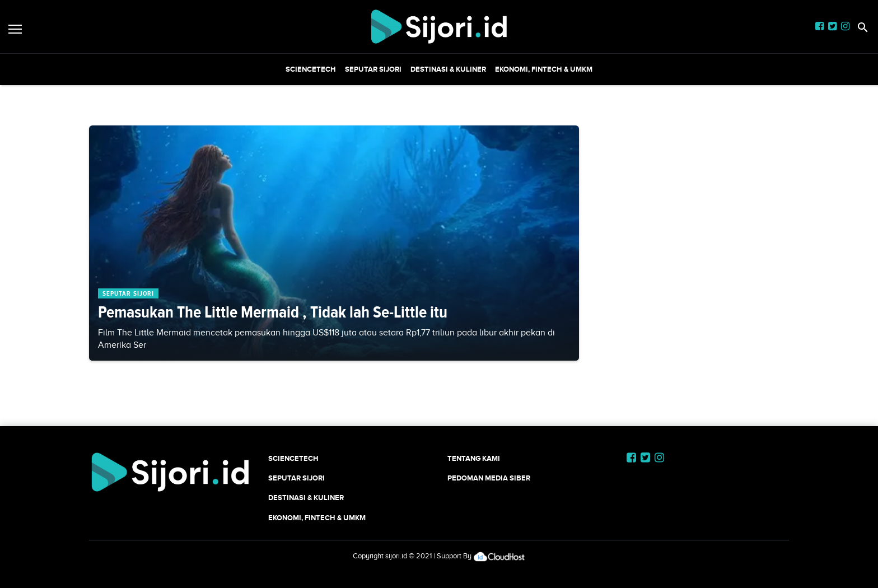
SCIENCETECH (311, 69)
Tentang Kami (474, 458)
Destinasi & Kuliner (448, 69)
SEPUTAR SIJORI (373, 69)
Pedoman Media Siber (489, 478)
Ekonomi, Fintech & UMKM (544, 69)
